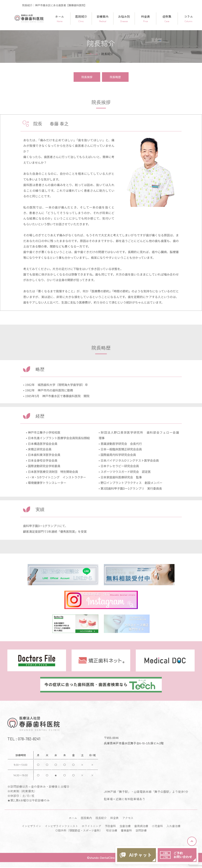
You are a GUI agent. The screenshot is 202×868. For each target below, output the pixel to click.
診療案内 (102, 19)
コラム (189, 19)
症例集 (167, 19)
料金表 (145, 19)
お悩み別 (124, 19)
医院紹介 (81, 19)
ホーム (60, 19)
